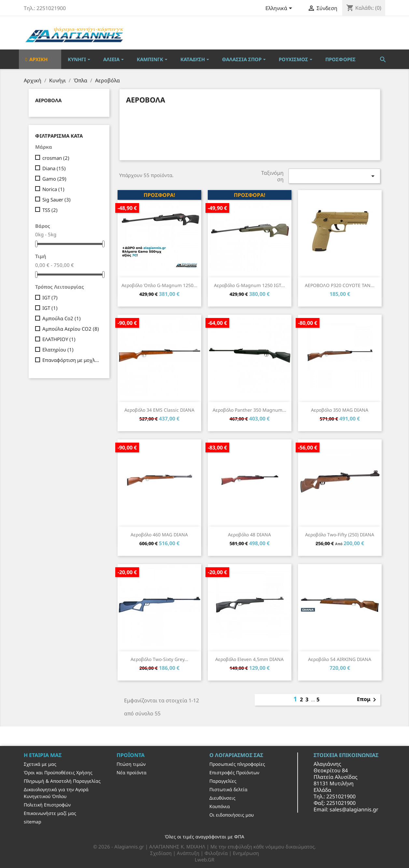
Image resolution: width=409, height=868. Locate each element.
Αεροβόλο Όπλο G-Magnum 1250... (159, 285)
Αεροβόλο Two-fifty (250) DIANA (340, 535)
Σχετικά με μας (40, 764)
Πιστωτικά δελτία (228, 789)
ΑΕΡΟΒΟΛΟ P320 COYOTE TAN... (340, 285)
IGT (50, 297)
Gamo (54, 179)
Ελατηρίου (58, 350)
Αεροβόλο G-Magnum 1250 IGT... (249, 285)
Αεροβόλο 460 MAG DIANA (159, 535)
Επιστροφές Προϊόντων (234, 772)
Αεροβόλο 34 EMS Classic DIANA (159, 410)
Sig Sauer (56, 200)
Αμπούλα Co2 (62, 318)
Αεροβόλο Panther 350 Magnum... (249, 410)
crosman (56, 158)
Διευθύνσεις (222, 798)
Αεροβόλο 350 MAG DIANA (340, 410)
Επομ (368, 700)
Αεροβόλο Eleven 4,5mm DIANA (249, 659)
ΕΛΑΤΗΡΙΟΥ (59, 339)
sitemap (33, 822)
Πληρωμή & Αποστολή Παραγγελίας (62, 781)
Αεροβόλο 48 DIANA (249, 535)
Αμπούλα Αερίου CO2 (71, 329)
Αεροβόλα (48, 100)
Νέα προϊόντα (132, 772)
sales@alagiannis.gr (354, 809)
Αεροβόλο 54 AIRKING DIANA (340, 659)
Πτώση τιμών (131, 764)
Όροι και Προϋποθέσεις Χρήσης (58, 772)
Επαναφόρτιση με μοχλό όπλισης (71, 360)
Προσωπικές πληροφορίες (237, 764)
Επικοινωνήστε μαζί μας (50, 813)
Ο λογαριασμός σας (236, 755)
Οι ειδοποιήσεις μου (232, 815)
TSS (50, 210)
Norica (53, 189)
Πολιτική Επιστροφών (47, 805)
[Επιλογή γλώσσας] (280, 9)
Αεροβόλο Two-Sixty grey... (159, 659)
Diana (54, 168)
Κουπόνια (220, 806)
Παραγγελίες (223, 781)
